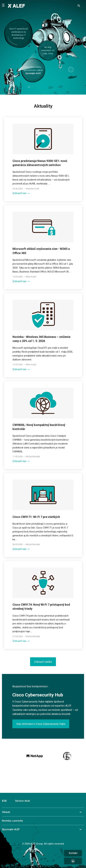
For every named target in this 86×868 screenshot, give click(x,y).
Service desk (23, 801)
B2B (4, 801)
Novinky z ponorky (12, 821)
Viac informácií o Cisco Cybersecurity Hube (41, 724)
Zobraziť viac (21, 193)
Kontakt (73, 853)
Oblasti (6, 812)
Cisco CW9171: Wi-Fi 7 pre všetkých (36, 517)
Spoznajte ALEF (11, 829)
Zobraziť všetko (43, 662)
